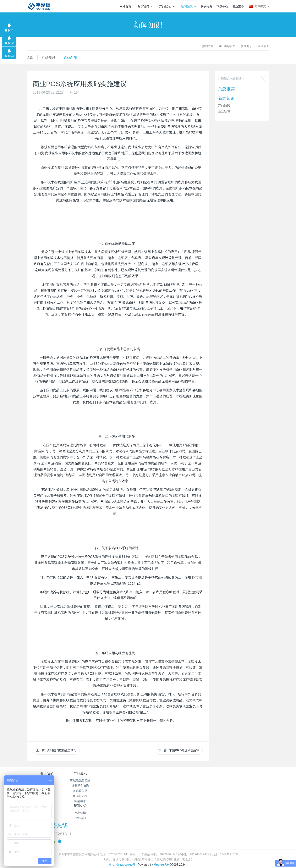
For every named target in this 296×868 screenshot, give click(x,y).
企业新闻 (264, 46)
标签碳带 (87, 801)
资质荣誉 (238, 6)
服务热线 (219, 776)
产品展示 (167, 6)
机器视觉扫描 (87, 786)
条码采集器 (87, 791)
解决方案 (207, 6)
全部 (30, 57)
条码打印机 (87, 796)
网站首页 (125, 6)
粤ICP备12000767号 (122, 829)
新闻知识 (189, 6)
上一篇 (56, 750)
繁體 (148, 836)
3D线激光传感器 (87, 780)
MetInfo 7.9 (161, 829)
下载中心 (222, 6)
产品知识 (48, 57)
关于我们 (145, 6)
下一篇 (179, 750)
